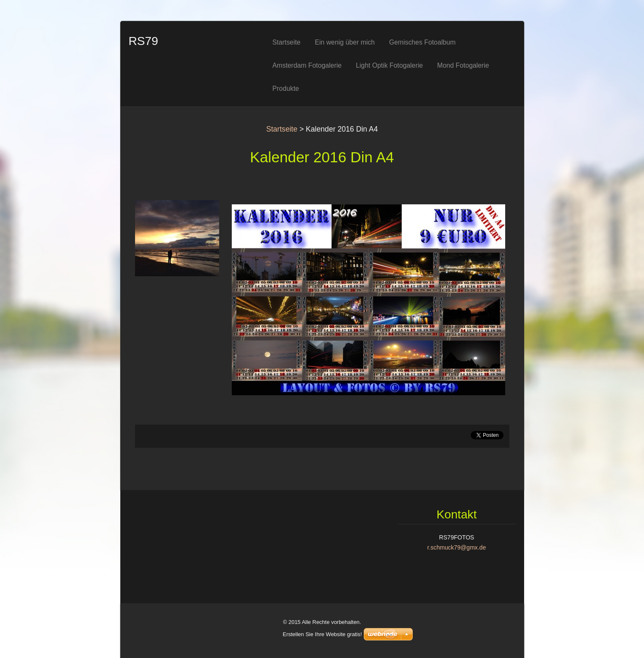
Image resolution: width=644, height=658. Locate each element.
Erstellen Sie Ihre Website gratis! (322, 634)
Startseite (282, 129)
